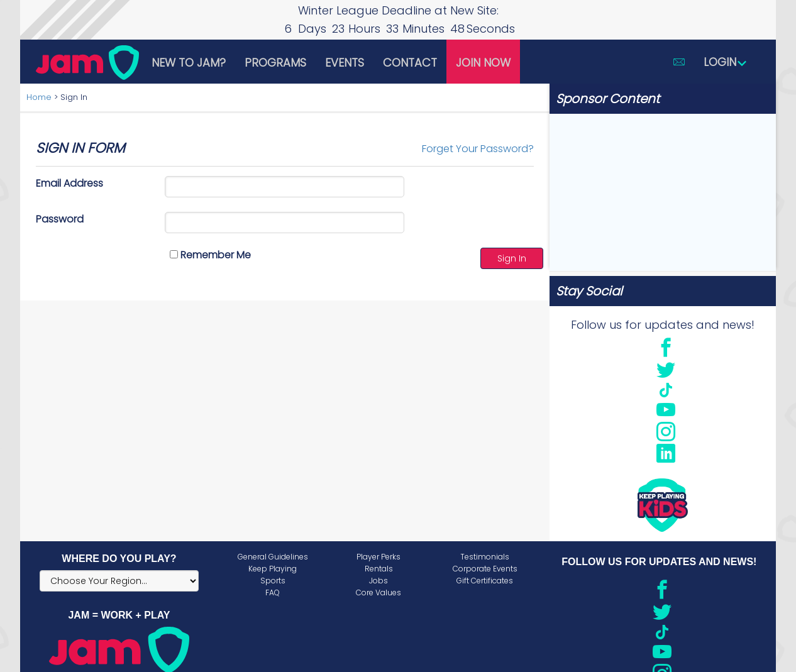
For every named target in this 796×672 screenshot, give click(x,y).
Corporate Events (485, 569)
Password (60, 219)
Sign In (512, 258)
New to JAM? (189, 63)
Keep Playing (273, 569)
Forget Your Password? (478, 149)
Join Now (483, 63)
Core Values (379, 592)
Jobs (379, 581)
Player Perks (379, 557)
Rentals (379, 569)
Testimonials (485, 557)
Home (39, 97)
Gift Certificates (485, 581)
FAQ (273, 592)
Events (345, 63)
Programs (275, 63)
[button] (679, 62)
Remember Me (210, 255)
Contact (410, 63)
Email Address (69, 183)
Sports (273, 581)
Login (726, 62)
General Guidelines (273, 557)
